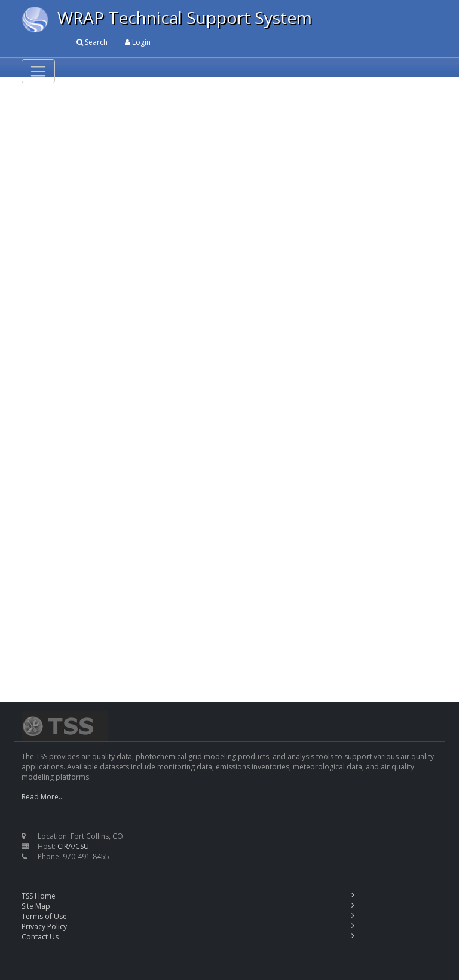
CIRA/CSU (73, 846)
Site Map (36, 906)
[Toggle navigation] (38, 71)
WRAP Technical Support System (185, 17)
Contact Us (40, 937)
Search (92, 42)
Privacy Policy (44, 926)
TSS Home (39, 896)
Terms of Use (44, 916)
